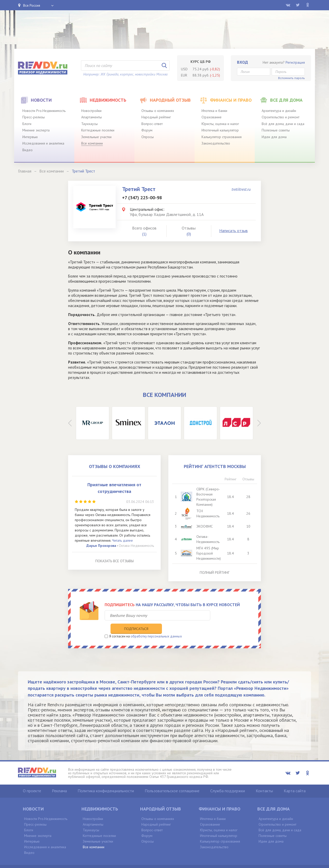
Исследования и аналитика (43, 143)
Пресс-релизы (34, 117)
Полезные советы (276, 130)
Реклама (59, 780)
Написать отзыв (234, 231)
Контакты (264, 780)
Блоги (27, 124)
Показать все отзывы (115, 561)
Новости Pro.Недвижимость (44, 111)
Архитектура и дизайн (279, 111)
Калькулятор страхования (222, 137)
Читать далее (122, 540)
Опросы (148, 137)
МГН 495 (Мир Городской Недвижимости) (209, 553)
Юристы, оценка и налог (220, 124)
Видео (28, 150)
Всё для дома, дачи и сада (283, 124)
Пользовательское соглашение (172, 780)
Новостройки (91, 111)
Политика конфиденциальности (106, 780)
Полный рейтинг (215, 573)
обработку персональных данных (156, 626)
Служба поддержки (228, 780)
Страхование (212, 117)
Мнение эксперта (36, 130)
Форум (147, 130)
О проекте (32, 780)
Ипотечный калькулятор (220, 130)
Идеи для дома (274, 137)
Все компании (92, 143)
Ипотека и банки (214, 111)
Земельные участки (96, 137)
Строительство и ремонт (281, 117)
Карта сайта (295, 780)
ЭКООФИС (205, 526)
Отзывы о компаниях (158, 111)
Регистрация (295, 62)
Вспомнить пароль (291, 78)
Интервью (30, 137)
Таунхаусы (89, 124)
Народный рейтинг (156, 117)
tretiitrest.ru (241, 189)
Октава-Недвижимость (136, 546)
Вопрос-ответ (152, 124)
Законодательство (216, 143)
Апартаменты (92, 117)
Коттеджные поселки (98, 130)
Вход (243, 62)
